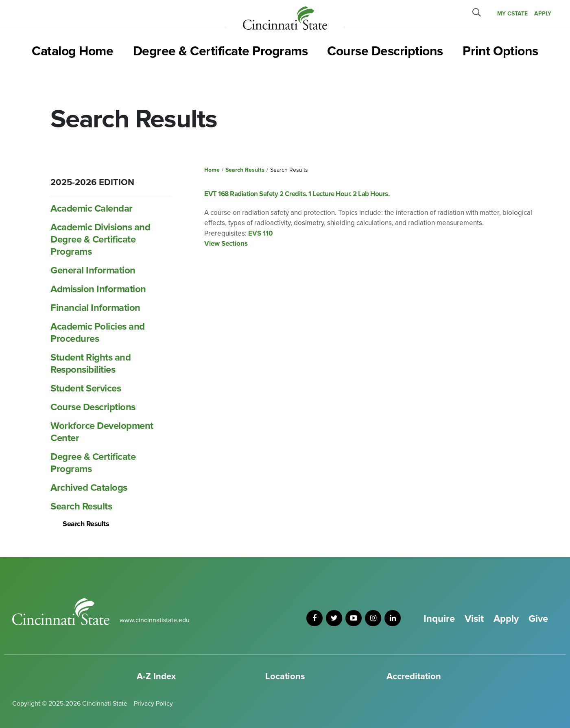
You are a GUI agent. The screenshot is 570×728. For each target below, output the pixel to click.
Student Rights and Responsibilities (91, 364)
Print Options (500, 51)
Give (538, 619)
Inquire (439, 619)
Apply (506, 619)
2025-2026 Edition (92, 183)
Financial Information (95, 308)
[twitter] (334, 618)
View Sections (226, 244)
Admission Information (98, 289)
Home (212, 170)
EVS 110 (261, 233)
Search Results (81, 506)
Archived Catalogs (89, 488)
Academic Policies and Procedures (98, 333)
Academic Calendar (92, 209)
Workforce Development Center (102, 432)
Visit (474, 619)
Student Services (86, 388)
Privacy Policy (153, 704)
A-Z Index (156, 677)
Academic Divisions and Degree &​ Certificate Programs (100, 239)
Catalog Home (72, 51)
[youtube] (354, 618)
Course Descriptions (385, 51)
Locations (285, 677)
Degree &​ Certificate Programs (93, 463)
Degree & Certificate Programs (221, 51)
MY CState (512, 14)
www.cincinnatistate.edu (155, 620)
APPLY (543, 14)
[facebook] (314, 618)
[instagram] (373, 618)
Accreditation (414, 677)
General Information (93, 270)
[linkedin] (393, 618)
